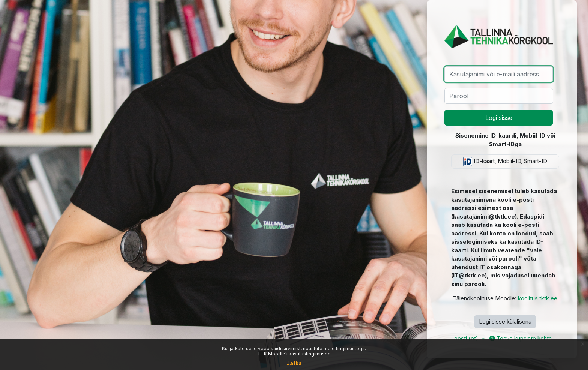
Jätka (294, 363)
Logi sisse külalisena (505, 321)
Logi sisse (499, 118)
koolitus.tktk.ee (538, 298)
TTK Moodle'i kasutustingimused (294, 354)
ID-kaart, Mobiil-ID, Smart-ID (505, 162)
